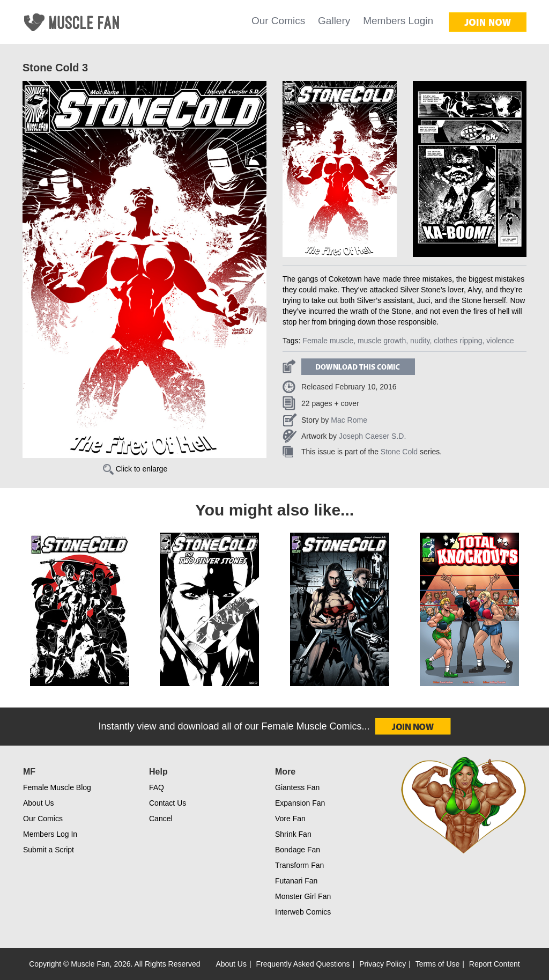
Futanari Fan (296, 881)
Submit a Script (49, 850)
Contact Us (168, 803)
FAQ (157, 787)
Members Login (398, 21)
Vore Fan (290, 819)
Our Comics (278, 21)
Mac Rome (349, 420)
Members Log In (50, 834)
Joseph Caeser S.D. (372, 436)
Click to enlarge (135, 469)
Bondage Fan (298, 850)
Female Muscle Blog (57, 787)
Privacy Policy (383, 964)
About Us (39, 803)
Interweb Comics (303, 912)
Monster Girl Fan (303, 896)
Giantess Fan (297, 787)
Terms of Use (437, 964)
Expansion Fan (300, 803)
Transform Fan (299, 865)
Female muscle (328, 341)
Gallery (334, 21)
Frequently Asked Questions (303, 964)
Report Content (495, 964)
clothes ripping (458, 341)
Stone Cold (399, 452)
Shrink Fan (293, 834)
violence (500, 341)
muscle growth (382, 341)
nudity (420, 341)
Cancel (161, 819)
